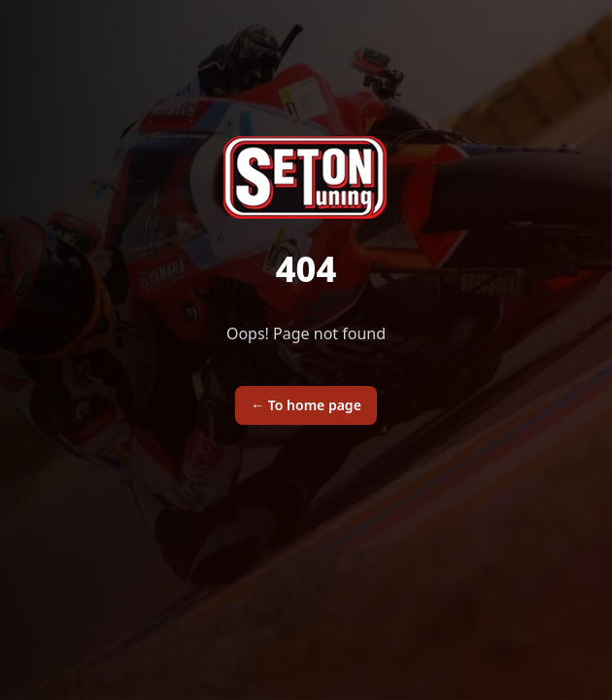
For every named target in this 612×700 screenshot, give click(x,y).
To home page (306, 405)
